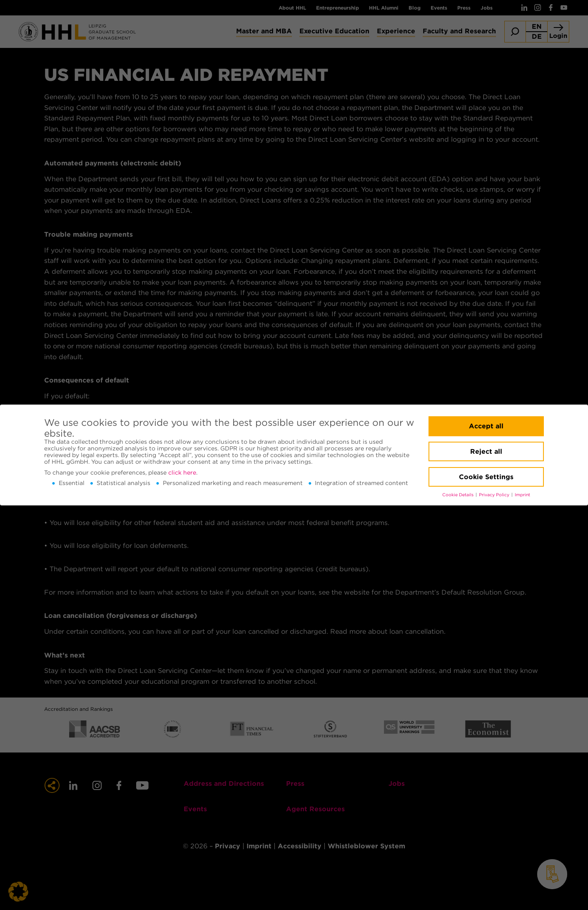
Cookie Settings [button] (486, 477)
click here (182, 472)
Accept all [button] (486, 426)
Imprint (522, 495)
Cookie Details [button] (458, 495)
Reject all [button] (486, 451)
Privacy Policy (495, 495)
